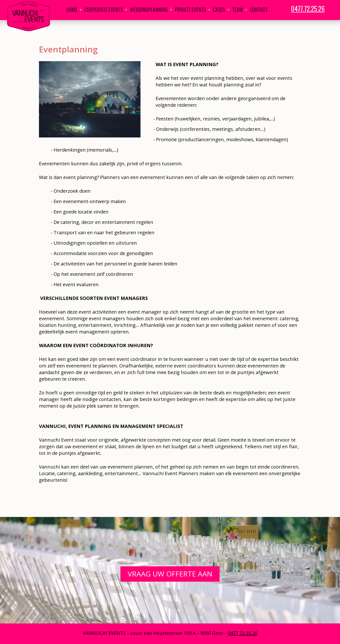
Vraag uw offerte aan (170, 574)
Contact (259, 9)
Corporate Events (104, 9)
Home (72, 9)
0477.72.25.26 (308, 9)
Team (237, 9)
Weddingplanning (149, 9)
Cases (219, 9)
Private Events (190, 9)
